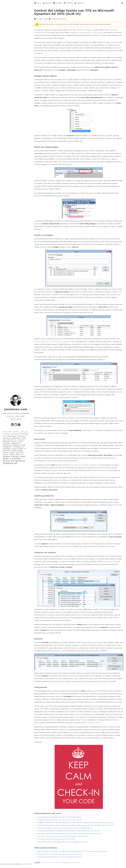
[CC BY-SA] (28, 864)
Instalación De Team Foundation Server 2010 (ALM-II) (57, 839)
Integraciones (15, 443)
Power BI (15, 449)
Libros (20, 450)
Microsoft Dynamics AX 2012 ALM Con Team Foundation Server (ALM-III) (63, 836)
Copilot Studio (7, 433)
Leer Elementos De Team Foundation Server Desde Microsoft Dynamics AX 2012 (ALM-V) (69, 831)
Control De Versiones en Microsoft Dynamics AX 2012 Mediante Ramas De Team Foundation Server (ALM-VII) (76, 825)
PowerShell (7, 449)
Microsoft (10, 440)
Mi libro (59, 3)
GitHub (22, 431)
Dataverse (16, 445)
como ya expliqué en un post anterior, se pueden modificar (55, 342)
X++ (22, 454)
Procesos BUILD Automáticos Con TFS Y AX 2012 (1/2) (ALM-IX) (60, 820)
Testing (14, 450)
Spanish (37, 862)
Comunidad (15, 459)
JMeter (10, 431)
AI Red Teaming (15, 433)
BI (23, 447)
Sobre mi (80, 3)
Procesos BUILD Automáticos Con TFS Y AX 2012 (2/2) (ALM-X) (60, 817)
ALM (17, 454)
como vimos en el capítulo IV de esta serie (85, 465)
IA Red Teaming (16, 431)
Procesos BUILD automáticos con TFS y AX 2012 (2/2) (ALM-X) (60, 854)
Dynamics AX (10, 463)
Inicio (39, 3)
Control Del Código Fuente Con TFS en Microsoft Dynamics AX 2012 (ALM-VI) (65, 828)
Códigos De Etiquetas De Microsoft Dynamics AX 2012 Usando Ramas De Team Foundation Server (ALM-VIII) (76, 823)
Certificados (17, 447)
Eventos (6, 452)
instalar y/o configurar (84, 30)
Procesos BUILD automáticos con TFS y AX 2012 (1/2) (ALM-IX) (60, 857)
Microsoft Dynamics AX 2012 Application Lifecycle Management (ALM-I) (63, 842)
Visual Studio (76, 862)
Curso (26, 431)
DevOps (15, 456)
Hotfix (12, 454)
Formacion (21, 440)
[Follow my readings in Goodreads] (19, 425)
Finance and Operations (14, 461)
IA (15, 440)
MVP (21, 449)
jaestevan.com (16, 409)
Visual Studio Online (110, 562)
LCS (17, 452)
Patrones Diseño (24, 433)
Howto (8, 435)
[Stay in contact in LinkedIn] (12, 425)
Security (14, 442)
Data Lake (25, 435)
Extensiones (7, 445)
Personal (7, 456)
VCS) (104, 42)
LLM (4, 436)
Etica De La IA (7, 438)
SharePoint (7, 442)
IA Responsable (11, 436)
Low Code (5, 431)
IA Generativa (21, 436)
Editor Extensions (16, 435)
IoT (4, 435)
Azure (12, 452)
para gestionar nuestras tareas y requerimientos (86, 33)
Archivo (48, 3)
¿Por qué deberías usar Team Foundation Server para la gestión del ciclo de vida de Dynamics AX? (72, 851)
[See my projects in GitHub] (16, 425)
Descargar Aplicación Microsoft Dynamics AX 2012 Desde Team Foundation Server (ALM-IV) (70, 833)
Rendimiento (17, 438)
